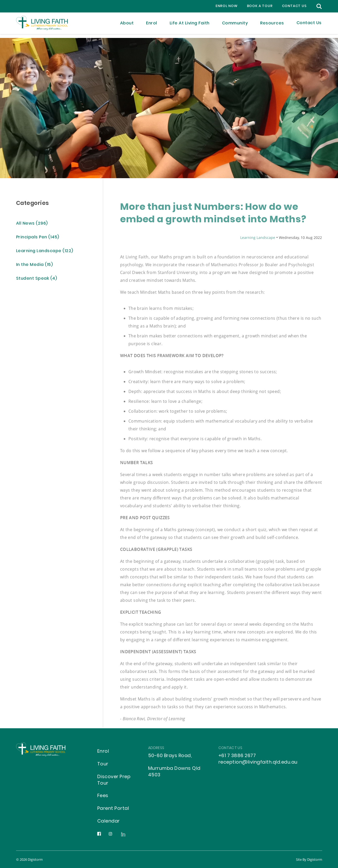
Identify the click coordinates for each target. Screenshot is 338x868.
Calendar (109, 821)
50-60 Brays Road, (170, 756)
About (127, 25)
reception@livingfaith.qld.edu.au (258, 762)
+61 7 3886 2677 (237, 756)
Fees (103, 796)
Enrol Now (226, 6)
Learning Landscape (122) (45, 252)
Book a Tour (260, 6)
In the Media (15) (35, 266)
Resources (272, 25)
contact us (294, 6)
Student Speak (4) (37, 280)
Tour (103, 764)
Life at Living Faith (190, 25)
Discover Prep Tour (114, 780)
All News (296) (32, 225)
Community (235, 25)
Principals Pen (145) (38, 238)
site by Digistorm (309, 859)
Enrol (152, 25)
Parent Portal (113, 809)
